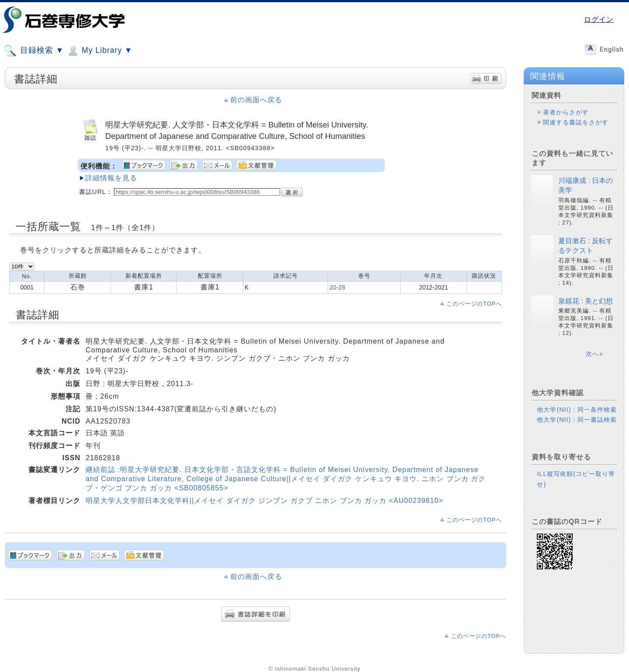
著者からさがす (566, 112)
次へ (592, 354)
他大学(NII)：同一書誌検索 (577, 420)
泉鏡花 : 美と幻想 (586, 301)
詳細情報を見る (111, 178)
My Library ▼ (99, 51)
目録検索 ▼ (34, 51)
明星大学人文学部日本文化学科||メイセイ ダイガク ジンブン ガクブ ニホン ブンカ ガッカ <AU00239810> (264, 501)
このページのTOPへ (474, 304)
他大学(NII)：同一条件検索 (577, 410)
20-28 (337, 287)
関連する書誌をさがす (576, 122)
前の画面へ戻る (256, 100)
